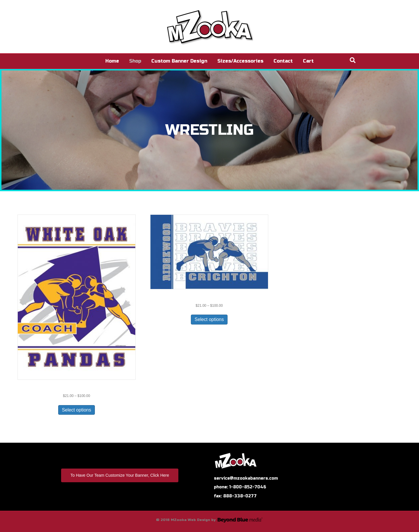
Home (112, 61)
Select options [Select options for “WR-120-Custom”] (77, 410)
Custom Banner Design (179, 61)
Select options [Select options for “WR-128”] (209, 319)
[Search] (353, 60)
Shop (135, 61)
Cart (308, 61)
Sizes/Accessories (240, 61)
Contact (283, 61)
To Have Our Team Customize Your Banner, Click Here (120, 475)
